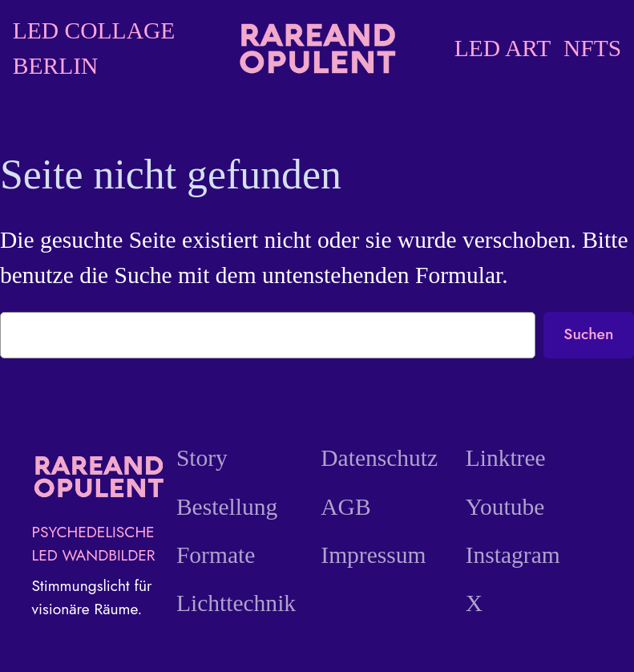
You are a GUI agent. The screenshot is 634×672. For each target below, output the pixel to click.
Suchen (588, 334)
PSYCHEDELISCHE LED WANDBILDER (94, 543)
